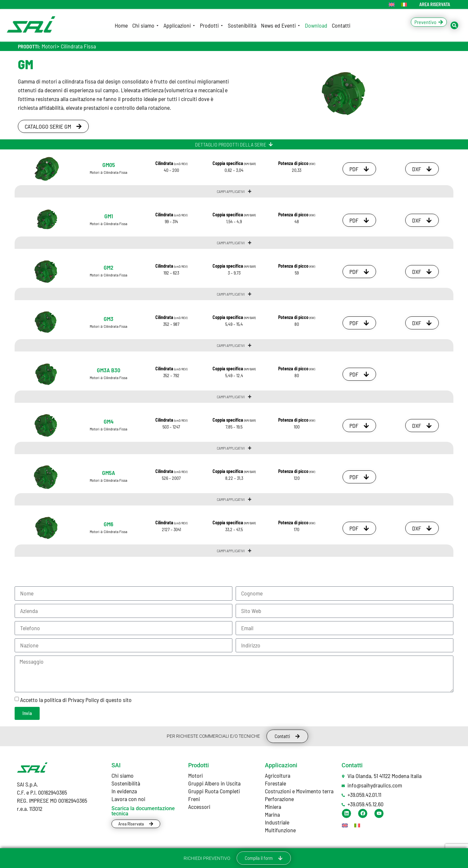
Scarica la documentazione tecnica (143, 811)
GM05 (109, 165)
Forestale (275, 783)
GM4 (109, 421)
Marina (272, 814)
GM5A (109, 473)
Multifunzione (280, 830)
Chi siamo (123, 775)
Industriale (277, 822)
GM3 (109, 319)
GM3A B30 (109, 370)
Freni (194, 799)
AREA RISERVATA (435, 4)
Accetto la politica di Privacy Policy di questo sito (76, 700)
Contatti (352, 765)
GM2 (109, 267)
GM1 (109, 216)
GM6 (109, 524)
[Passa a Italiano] (404, 4)
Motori (49, 46)
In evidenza (124, 791)
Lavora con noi (128, 799)
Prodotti (199, 765)
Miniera (273, 807)
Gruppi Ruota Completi (214, 791)
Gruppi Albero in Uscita (214, 783)
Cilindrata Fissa (78, 46)
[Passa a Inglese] (392, 4)
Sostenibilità (126, 783)
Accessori (199, 807)
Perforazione (279, 799)
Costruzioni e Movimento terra (299, 791)
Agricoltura (278, 775)
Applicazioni (281, 765)
